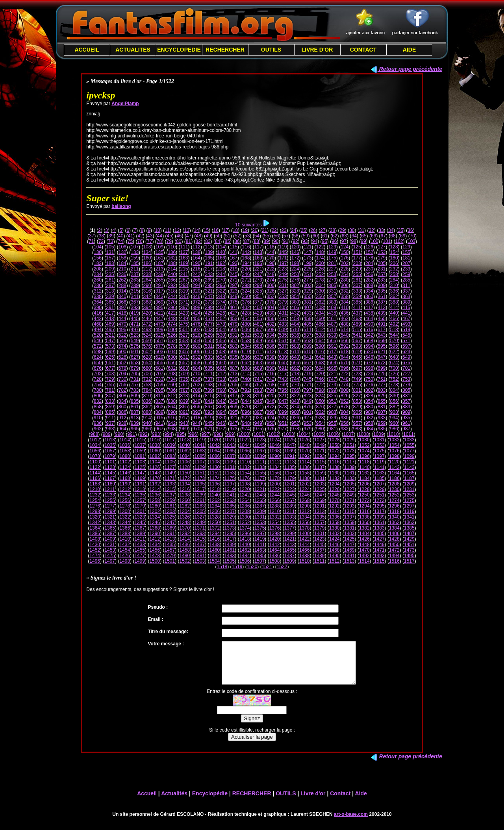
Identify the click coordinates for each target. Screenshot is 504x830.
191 (209, 263)
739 (233, 379)
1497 (110, 561)
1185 (379, 478)
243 (209, 274)
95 (324, 241)
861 (135, 407)
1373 (230, 528)
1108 (215, 462)
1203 (320, 484)
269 (209, 280)
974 (246, 429)
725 (382, 374)
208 (98, 269)
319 (184, 291)
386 (369, 302)
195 (258, 263)
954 (320, 423)
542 (369, 335)
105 (110, 247)
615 (308, 352)
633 (209, 357)
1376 (275, 528)
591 (332, 346)
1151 (200, 473)
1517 (409, 561)
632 (196, 357)
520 (98, 335)
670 (345, 363)
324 (246, 291)
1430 (95, 545)
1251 (379, 495)
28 (333, 230)
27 (323, 230)
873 (283, 407)
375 (233, 302)
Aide (361, 802)
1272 (364, 500)
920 (221, 418)
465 (382, 319)
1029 (349, 440)
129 (406, 247)
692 (295, 368)
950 (271, 423)
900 (295, 412)
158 (122, 258)
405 (283, 308)
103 (411, 241)
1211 (110, 489)
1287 (260, 506)
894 (221, 412)
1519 (237, 567)
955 (332, 423)
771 (308, 385)
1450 (394, 545)
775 (357, 385)
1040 (185, 445)
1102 (125, 462)
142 (246, 252)
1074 (364, 451)
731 (135, 379)
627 (135, 357)
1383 (379, 528)
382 (320, 302)
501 (184, 330)
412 (369, 308)
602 (147, 352)
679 (135, 368)
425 (209, 313)
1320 (95, 517)
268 (196, 280)
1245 (290, 495)
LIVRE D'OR (317, 50)
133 (135, 252)
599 (110, 352)
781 (110, 390)
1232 (95, 495)
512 (320, 330)
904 (345, 412)
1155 (260, 473)
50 (218, 236)
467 (406, 319)
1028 (334, 440)
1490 (334, 556)
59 (305, 236)
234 (98, 274)
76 (140, 241)
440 (394, 313)
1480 (185, 556)
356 (320, 296)
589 (308, 346)
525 (159, 335)
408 (320, 308)
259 (406, 274)
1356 (305, 522)
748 (345, 379)
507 (258, 330)
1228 (364, 489)
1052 (364, 445)
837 (159, 401)
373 (209, 302)
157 (110, 258)
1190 (125, 484)
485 (308, 324)
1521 (267, 567)
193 (233, 263)
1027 (320, 440)
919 (209, 418)
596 (394, 346)
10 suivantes (248, 225)
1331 (260, 517)
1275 (409, 500)
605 (184, 352)
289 (135, 285)
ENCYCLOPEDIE (179, 50)
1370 (185, 528)
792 (246, 390)
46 (179, 236)
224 (295, 269)
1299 (110, 511)
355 (308, 296)
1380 (334, 528)
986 (394, 429)
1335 (320, 517)
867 (209, 407)
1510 (305, 561)
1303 (170, 511)
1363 (409, 522)
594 (369, 346)
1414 (185, 539)
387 (382, 302)
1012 (95, 440)
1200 (275, 484)
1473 (409, 550)
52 (237, 236)
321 (209, 291)
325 (258, 291)
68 (393, 236)
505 (233, 330)
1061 (170, 451)
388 (394, 302)
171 (283, 258)
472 (147, 324)
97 (344, 241)
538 (320, 335)
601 (135, 352)
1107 (200, 462)
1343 (110, 522)
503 (209, 330)
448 (172, 319)
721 (332, 374)
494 (98, 330)
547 (110, 341)
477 (209, 324)
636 (246, 357)
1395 (230, 534)
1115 (320, 462)
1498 (125, 561)
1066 (245, 451)
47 (189, 236)
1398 (275, 534)
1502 (185, 561)
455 (258, 319)
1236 (155, 495)
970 (196, 429)
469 (110, 324)
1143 (409, 467)
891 (184, 412)
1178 (275, 478)
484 (295, 324)
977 (283, 429)
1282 (185, 506)
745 (308, 379)
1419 (260, 539)
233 (406, 269)
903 (332, 412)
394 (147, 308)
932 (369, 418)
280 (345, 280)
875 (308, 407)
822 (295, 396)
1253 (409, 495)
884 (98, 412)
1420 (275, 539)
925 (283, 418)
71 (91, 241)
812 (172, 396)
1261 (200, 500)
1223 (290, 489)
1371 (200, 528)
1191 (140, 484)
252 (320, 274)
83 (208, 241)
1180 (305, 478)
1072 (334, 451)
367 (135, 302)
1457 (170, 550)
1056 (95, 451)
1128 (185, 467)
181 (406, 258)
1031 (379, 440)
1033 (409, 440)
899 (283, 412)
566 (345, 341)
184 (122, 263)
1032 (394, 440)
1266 (275, 500)
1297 (409, 506)
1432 (125, 545)
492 (394, 324)
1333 (290, 517)
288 (122, 285)
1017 (170, 440)
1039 (170, 445)
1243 (260, 495)
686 (221, 368)
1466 (305, 550)
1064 (215, 451)
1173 (200, 478)
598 (98, 352)
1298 (95, 511)
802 (369, 390)
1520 (252, 567)
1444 (305, 545)
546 (98, 341)
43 (150, 236)
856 (394, 401)
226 (320, 269)
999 (230, 434)
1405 (379, 534)
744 (295, 379)
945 (209, 423)
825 (332, 396)
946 (221, 423)
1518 (222, 567)
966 (147, 429)
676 (98, 368)
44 (160, 236)
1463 (260, 550)
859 (110, 407)
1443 (290, 545)
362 (394, 296)
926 (295, 418)
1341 (409, 517)
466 (394, 319)
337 (406, 291)
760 (172, 385)
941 (159, 423)
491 (382, 324)
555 (209, 341)
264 (147, 280)
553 (184, 341)
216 (196, 269)
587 (283, 346)
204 (369, 263)
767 (258, 385)
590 (320, 346)
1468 (334, 550)
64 (354, 236)
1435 (170, 545)
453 (233, 319)
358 (345, 296)
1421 (290, 539)
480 (246, 324)
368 (147, 302)
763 (209, 385)
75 (130, 241)
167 (233, 258)
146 (295, 252)
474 (172, 324)
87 (247, 241)
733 (159, 379)
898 (271, 412)
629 (159, 357)
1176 (245, 478)
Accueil (147, 802)
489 (357, 324)
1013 (110, 440)
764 (221, 385)
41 (131, 236)
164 (196, 258)
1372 (215, 528)
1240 (215, 495)
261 (110, 280)
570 (394, 341)
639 (283, 357)
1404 (364, 534)
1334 (305, 517)
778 (394, 385)
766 (246, 385)
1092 (305, 456)
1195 (200, 484)
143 (258, 252)
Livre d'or (314, 802)
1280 (155, 506)
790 (221, 390)
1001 (259, 434)
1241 (230, 495)
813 (184, 396)
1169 (140, 478)
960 (394, 423)
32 (372, 230)
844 (246, 401)
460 (320, 319)
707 (159, 374)
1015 (140, 440)
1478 (155, 556)
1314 (334, 511)
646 (369, 357)
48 (199, 236)
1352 (245, 522)
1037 (140, 445)
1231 (409, 489)
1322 (125, 517)
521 (110, 335)
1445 (320, 545)
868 (221, 407)
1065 (230, 451)
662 (246, 363)
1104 (155, 462)
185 (135, 263)
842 (221, 401)
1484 (245, 556)
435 (332, 313)
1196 (215, 484)
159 (135, 258)
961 (406, 423)
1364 (95, 528)
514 (345, 330)
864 (172, 407)
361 (382, 296)
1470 (364, 550)
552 (172, 341)
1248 (334, 495)
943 (184, 423)
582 (221, 346)
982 (345, 429)
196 (271, 263)
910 (98, 418)
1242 (245, 495)
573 (110, 346)
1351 (230, 522)
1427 (379, 539)
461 (332, 319)
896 (246, 412)
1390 (155, 534)
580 (196, 346)
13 (187, 230)
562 (295, 341)
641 (308, 357)
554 (196, 341)
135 (159, 252)
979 (308, 429)
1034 (95, 445)
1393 (200, 534)
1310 (275, 511)
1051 (349, 445)
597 (406, 346)
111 (184, 247)
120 (295, 247)
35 (401, 230)
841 (209, 401)
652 (122, 363)
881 (382, 407)
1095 (349, 456)
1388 (125, 534)
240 (172, 274)
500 (172, 330)
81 (188, 241)
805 (406, 390)
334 (369, 291)
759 (159, 385)
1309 (260, 511)
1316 (364, 511)
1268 (305, 500)
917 (184, 418)
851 (332, 401)
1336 (334, 517)
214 (172, 269)
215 (184, 269)
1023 (260, 440)
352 (271, 296)
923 (258, 418)
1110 (245, 462)
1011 (409, 434)
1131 (230, 467)
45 (169, 236)
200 (320, 263)
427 (233, 313)
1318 (394, 511)
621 (382, 352)
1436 (185, 545)
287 (110, 285)
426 (221, 313)
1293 (349, 506)
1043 (230, 445)
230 (369, 269)
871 (258, 407)
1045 (260, 445)
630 (172, 357)
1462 (245, 550)
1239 (200, 495)
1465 (290, 550)
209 (110, 269)
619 (357, 352)
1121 (409, 462)
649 (406, 357)
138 (196, 252)
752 (394, 379)
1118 (364, 462)
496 (122, 330)
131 (110, 252)
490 (369, 324)
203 (357, 263)
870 (246, 407)
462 (345, 319)
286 (98, 285)
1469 (349, 550)
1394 (215, 534)
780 (98, 390)
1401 (320, 534)
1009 (379, 434)
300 (271, 285)
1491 (349, 556)
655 (159, 363)
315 (135, 291)
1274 (394, 500)
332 (345, 291)
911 (110, 418)
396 (172, 308)
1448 (364, 545)
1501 (170, 561)
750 (369, 379)
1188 (95, 484)
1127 (170, 467)
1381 (349, 528)
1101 (110, 462)
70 (412, 236)
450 (196, 319)
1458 (185, 550)
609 (233, 352)
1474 (95, 556)
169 (258, 258)
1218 (215, 489)
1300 (125, 511)
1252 (394, 495)
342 (147, 296)
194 (246, 263)
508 (271, 330)
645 (357, 357)
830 (394, 396)
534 (271, 335)
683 (184, 368)
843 (233, 401)
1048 (305, 445)
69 (403, 236)
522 (122, 335)
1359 (349, 522)
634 (221, 357)
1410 (125, 539)
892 (196, 412)
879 (357, 407)
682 (172, 368)
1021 (230, 440)
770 (295, 385)
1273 (379, 500)
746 (320, 379)
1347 (170, 522)
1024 (275, 440)
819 (258, 396)
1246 (305, 495)
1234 (125, 495)
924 (271, 418)
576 (147, 346)
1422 (305, 539)
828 (369, 396)
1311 (290, 511)
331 (332, 291)
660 (221, 363)
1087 (230, 456)
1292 (334, 506)
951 (283, 423)
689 (258, 368)
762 (196, 385)
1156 (275, 473)
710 (196, 374)
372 (196, 302)
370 (172, 302)
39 (111, 236)
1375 (260, 528)
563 (308, 341)
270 (221, 280)
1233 (110, 495)
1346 (155, 522)
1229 (379, 489)
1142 (394, 467)
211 (135, 269)
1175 (230, 478)
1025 (290, 440)
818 (246, 396)
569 (382, 341)
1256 (125, 500)
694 (320, 368)
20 (255, 230)
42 (140, 236)
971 (209, 429)
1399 (290, 534)
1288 (275, 506)
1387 (110, 534)
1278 (125, 506)
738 (221, 379)
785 (159, 390)
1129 (200, 467)
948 (246, 423)
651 (110, 363)
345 (184, 296)
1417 (230, 539)
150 (345, 252)
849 (308, 401)
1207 (379, 484)
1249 (349, 495)
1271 (349, 500)
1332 (275, 517)
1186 (394, 478)
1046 (275, 445)
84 (218, 241)
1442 (275, 545)
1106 (185, 462)
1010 (394, 434)
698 (369, 368)
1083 (170, 456)
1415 (200, 539)
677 (110, 368)
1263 (230, 500)
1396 (245, 534)
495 (110, 330)
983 (357, 429)
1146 (125, 473)
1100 (95, 462)
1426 (364, 539)
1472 (394, 550)
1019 (200, 440)
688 (246, 368)
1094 (334, 456)
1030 (364, 440)
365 (110, 302)
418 (122, 313)
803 (382, 390)
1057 (110, 451)
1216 (185, 489)
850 (320, 401)
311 (406, 285)
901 (308, 412)
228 (345, 269)
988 (94, 434)
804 (394, 390)
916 (172, 418)
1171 (170, 478)
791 (233, 390)
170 (271, 258)
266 (172, 280)
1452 (95, 550)
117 (258, 247)
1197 (230, 484)
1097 (379, 456)
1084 (185, 456)
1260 (185, 500)
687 (233, 368)
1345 (140, 522)
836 (147, 401)
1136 (305, 467)
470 (122, 324)
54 (257, 236)
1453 (110, 550)
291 (159, 285)
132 (122, 252)
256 (369, 274)
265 (159, 280)
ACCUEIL (87, 50)
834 (122, 401)
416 (98, 313)
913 (135, 418)
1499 (140, 561)
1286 (245, 506)
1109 (230, 462)
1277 (110, 506)
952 (295, 423)
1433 (140, 545)
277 (308, 280)
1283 (200, 506)
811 (159, 396)
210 (122, 269)
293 (184, 285)
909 (406, 412)
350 (246, 296)
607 (209, 352)
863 (159, 407)
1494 (394, 556)
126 (369, 247)
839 (184, 401)
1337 (349, 517)
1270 (334, 500)
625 (110, 357)
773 (332, 385)
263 (135, 280)
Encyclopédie (210, 802)
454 (246, 319)
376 (246, 302)
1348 (185, 522)
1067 (260, 451)
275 (283, 280)
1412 (155, 539)
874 (295, 407)
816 (221, 396)
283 (382, 280)
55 (266, 236)
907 (382, 412)
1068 (275, 451)
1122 (95, 467)
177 (357, 258)
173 (308, 258)
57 (286, 236)
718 (295, 374)
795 (283, 390)
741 (258, 379)
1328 (215, 517)
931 (357, 418)
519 (406, 330)
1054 (394, 445)
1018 (185, 440)
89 (266, 241)
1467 (320, 550)
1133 (260, 467)
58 (296, 236)
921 (233, 418)
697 (357, 368)
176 (345, 258)
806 (98, 396)
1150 (185, 473)
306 (345, 285)
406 (295, 308)
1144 (95, 473)
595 (382, 346)
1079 (110, 456)
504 (221, 330)
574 (122, 346)
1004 (304, 434)
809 (135, 396)
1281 (170, 506)
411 (357, 308)
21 (264, 230)
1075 (379, 451)
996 (193, 434)
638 (271, 357)
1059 (140, 451)
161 (159, 258)
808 (122, 396)
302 (295, 285)
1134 (275, 467)
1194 (185, 484)
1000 (244, 434)
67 (383, 236)
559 (258, 341)
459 (308, 319)
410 (345, 308)
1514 (364, 561)
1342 (95, 522)
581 (209, 346)
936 (98, 423)
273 (258, 280)
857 (406, 401)
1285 (230, 506)
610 (246, 352)
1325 (170, 517)
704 (122, 374)
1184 (364, 478)
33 (381, 230)
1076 (394, 451)
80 (179, 241)
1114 (305, 462)
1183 (349, 478)
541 (357, 335)
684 (196, 368)
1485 (260, 556)
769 (283, 385)
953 (308, 423)
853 (357, 401)
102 (399, 241)
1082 (155, 456)
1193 (170, 484)
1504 (215, 561)
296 (221, 285)
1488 (305, 556)
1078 (95, 456)
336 (394, 291)
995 (181, 434)
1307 (230, 511)
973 (233, 429)
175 (332, 258)
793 (258, 390)
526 (172, 335)
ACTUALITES (133, 50)
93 (305, 241)
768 (271, 385)
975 (258, 429)
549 (135, 341)
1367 (140, 528)
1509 (290, 561)
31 (362, 230)
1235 (140, 495)
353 (283, 296)
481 (258, 324)
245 (233, 274)
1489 (320, 556)
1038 (155, 445)
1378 (305, 528)
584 (246, 346)
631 (184, 357)
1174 (215, 478)
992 (144, 434)
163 (184, 258)
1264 (245, 500)
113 (209, 247)
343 (159, 296)
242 (196, 274)
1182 (334, 478)
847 (283, 401)
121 (308, 247)
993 (156, 434)
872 (271, 407)
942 (172, 423)
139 (209, 252)
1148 (155, 473)
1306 (215, 511)
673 (382, 363)
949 (258, 423)
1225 (320, 489)
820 (271, 396)
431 (283, 313)
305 (332, 285)
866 (196, 407)
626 (122, 357)
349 (233, 296)
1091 (290, 456)
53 (247, 236)
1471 (379, 550)
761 (184, 385)
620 (369, 352)
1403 (349, 534)
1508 (275, 561)
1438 (215, 545)
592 (345, 346)
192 (221, 263)
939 (135, 423)
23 (284, 230)
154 (394, 252)
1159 (320, 473)
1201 (290, 484)
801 (357, 390)
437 (357, 313)
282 (369, 280)
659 (209, 363)
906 (369, 412)
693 (308, 368)
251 (308, 274)
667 (308, 363)
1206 (364, 484)
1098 (394, 456)
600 (122, 352)
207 (406, 263)
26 (313, 230)
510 (295, 330)
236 (122, 274)
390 (98, 308)
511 (308, 330)
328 (295, 291)
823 (308, 396)
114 (221, 247)
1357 (320, 522)
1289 (290, 506)
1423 (320, 539)
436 (345, 313)
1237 (170, 495)
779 (406, 385)
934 (394, 418)
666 (295, 363)
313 (110, 291)
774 (345, 385)
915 (159, 418)
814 (196, 396)
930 (345, 418)
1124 (125, 467)
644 (345, 357)
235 (110, 274)
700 (394, 368)
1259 (170, 500)
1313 (320, 511)
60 (315, 236)
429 (258, 313)
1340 (394, 517)
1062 (185, 451)
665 (283, 363)
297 (233, 285)
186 (147, 263)
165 (209, 258)
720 (320, 374)
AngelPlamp (125, 104)
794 (271, 390)
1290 (305, 506)
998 (218, 434)
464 (369, 319)
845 (258, 401)
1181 (320, 478)
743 (283, 379)
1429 (409, 539)
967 (159, 429)
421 (159, 313)
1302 (155, 511)
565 (332, 341)
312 (98, 291)
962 (98, 429)
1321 (110, 517)
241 (184, 274)
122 (320, 247)
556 (221, 341)
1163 (379, 473)
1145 (110, 473)
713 (233, 374)
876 (320, 407)
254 (345, 274)
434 (320, 313)
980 (320, 429)
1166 (95, 478)
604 (172, 352)
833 (110, 401)
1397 (260, 534)
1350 (215, 522)
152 (369, 252)
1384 (394, 528)
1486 (275, 556)
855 (382, 401)
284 (394, 280)
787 (184, 390)
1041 (200, 445)
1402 (334, 534)
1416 (215, 539)
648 (394, 357)
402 (246, 308)
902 (320, 412)
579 (184, 346)
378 (271, 302)
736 (196, 379)
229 (357, 269)
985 (382, 429)
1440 (245, 545)
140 (221, 252)
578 (172, 346)
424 (196, 313)
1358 (334, 522)
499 (159, 330)
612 (271, 352)
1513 (349, 561)
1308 (245, 511)
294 (196, 285)
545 (406, 335)
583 (233, 346)
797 (308, 390)
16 (216, 230)
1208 (394, 484)
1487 (290, 556)
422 (172, 313)
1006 (334, 434)
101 (387, 241)
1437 (200, 545)
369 (159, 302)
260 (98, 280)
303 (308, 285)
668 (320, 363)
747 (332, 379)
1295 (379, 506)
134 (147, 252)
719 (308, 374)
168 (246, 258)
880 (369, 407)
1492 (364, 556)
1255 (110, 500)
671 (357, 363)
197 (283, 263)
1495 (409, 556)
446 (147, 319)
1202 (305, 484)
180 (394, 258)
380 (295, 302)
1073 (349, 451)
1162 (364, 473)
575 (135, 346)
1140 (364, 467)
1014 (125, 440)
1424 (334, 539)
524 (147, 335)
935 (406, 418)
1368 (155, 528)
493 (406, 324)
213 (159, 269)
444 (122, 319)
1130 (215, 467)
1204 (334, 484)
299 (258, 285)
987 (406, 429)
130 (98, 252)
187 (159, 263)
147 (308, 252)
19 (245, 230)
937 (110, 423)
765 (233, 385)
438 (369, 313)
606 (196, 352)
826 (345, 396)
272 (246, 280)
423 (184, 313)
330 (320, 291)
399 (209, 308)
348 (221, 296)
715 (258, 374)
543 (382, 335)
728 (98, 379)
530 (221, 335)
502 (196, 330)
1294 (364, 506)
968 (172, 429)
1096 (364, 456)
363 (406, 296)
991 (131, 434)
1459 (200, 550)
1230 (394, 489)
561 (283, 341)
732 (147, 379)
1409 (110, 539)
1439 (230, 545)
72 (101, 241)
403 (258, 308)
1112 (275, 462)
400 (221, 308)
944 (196, 423)
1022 (245, 440)
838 (172, 401)
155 (406, 252)
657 (184, 363)
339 (110, 296)
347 (209, 296)
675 (406, 363)
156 (98, 258)
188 (172, 263)
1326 (185, 517)
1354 (275, 522)
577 (159, 346)
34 (391, 230)
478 (221, 324)
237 (135, 274)
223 (283, 269)
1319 (409, 511)
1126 (155, 467)
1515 (379, 561)
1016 (155, 440)
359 (357, 296)
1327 (200, 517)
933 (382, 418)
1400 (305, 534)
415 (406, 308)
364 (98, 302)
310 (394, 285)
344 (172, 296)
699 (382, 368)
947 (233, 423)
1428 (394, 539)
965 (135, 429)
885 (110, 412)
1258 (155, 500)
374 (221, 302)
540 (345, 335)
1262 (215, 500)
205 (382, 263)
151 (357, 252)
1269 (320, 500)
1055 (409, 445)
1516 (394, 561)
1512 (334, 561)
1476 (125, 556)
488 (345, 324)
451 (209, 319)
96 (334, 241)
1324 (155, 517)
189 (184, 263)
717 (283, 374)
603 (159, 352)
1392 (185, 534)
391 (110, 308)
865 (184, 407)
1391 (170, 534)
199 (308, 263)
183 (110, 263)
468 (98, 324)
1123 (110, 467)
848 (295, 401)
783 (135, 390)
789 (209, 390)
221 (258, 269)
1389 (140, 534)
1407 (409, 534)
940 (147, 423)
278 (320, 280)
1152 (215, 473)
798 (320, 390)
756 (122, 385)
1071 (320, 451)
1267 (290, 500)
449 (184, 319)
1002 (274, 434)
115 (233, 247)
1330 (245, 517)
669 (332, 363)
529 (209, 335)
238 (147, 274)
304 (320, 285)
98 (354, 241)
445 (135, 319)
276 (295, 280)
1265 (260, 500)
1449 (379, 545)
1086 (215, 456)
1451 (409, 545)
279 (332, 280)
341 (135, 296)
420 (147, 313)
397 (184, 308)
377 (258, 302)
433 (308, 313)
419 (135, 313)
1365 (110, 528)
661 (233, 363)
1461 (230, 550)
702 (98, 374)
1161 (349, 473)
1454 (125, 550)
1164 (394, 473)
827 (357, 396)
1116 (334, 462)
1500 (155, 561)
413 (382, 308)
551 (159, 341)
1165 (409, 473)
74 (120, 241)
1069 (290, 451)
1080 (125, 456)
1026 (305, 440)
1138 (334, 467)
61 (325, 236)
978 (295, 429)
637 (258, 357)
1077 (409, 451)
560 (271, 341)
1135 (290, 467)
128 (394, 247)
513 (332, 330)
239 (159, 274)
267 (184, 280)
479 (233, 324)
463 (357, 319)
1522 (282, 567)
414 (394, 308)
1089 (260, 456)
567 (357, 341)
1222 (275, 489)
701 (406, 368)
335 (382, 291)
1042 (215, 445)
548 (122, 341)
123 (332, 247)
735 (184, 379)
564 (320, 341)
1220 (245, 489)
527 (184, 335)
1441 (260, 545)
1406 (394, 534)
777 (382, 385)
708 (172, 374)
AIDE (409, 50)
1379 (320, 528)
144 (271, 252)
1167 (110, 478)
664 (271, 363)
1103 (140, 462)
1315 (349, 511)
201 (332, 263)
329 (308, 291)
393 (135, 308)
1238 (185, 495)
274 (271, 280)
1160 (334, 473)
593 (357, 346)
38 (101, 236)
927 (308, 418)
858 (98, 407)
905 (357, 412)
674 (394, 363)
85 (227, 241)
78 (159, 241)
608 (221, 352)
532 (246, 335)
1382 (364, 528)
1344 (125, 522)
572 (98, 346)
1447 (349, 545)
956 (345, 423)
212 (147, 269)
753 (406, 379)
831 (406, 396)
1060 (155, 451)
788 (196, 390)
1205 (349, 484)
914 (147, 418)
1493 (379, 556)
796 (295, 390)
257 (382, 274)
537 (308, 335)
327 (283, 291)
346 (196, 296)
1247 (320, 495)
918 (196, 418)
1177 (260, 478)
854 (369, 401)
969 (184, 429)
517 (382, 330)
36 (410, 230)
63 (344, 236)
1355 (290, 522)
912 (122, 418)
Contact (340, 802)
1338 (364, 517)
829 (382, 396)
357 (332, 296)
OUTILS (271, 50)
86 (237, 241)
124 (345, 247)
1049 (320, 445)
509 (283, 330)
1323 (140, 517)
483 (283, 324)
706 (147, 374)
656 (172, 363)
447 (159, 319)
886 (122, 412)
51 (228, 236)
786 (172, 390)
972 (221, 429)
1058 (125, 451)
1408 (95, 539)
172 (295, 258)
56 (276, 236)
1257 (140, 500)
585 (258, 346)
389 (406, 302)
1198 (245, 484)
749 (357, 379)
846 (271, 401)
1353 (260, 522)
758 (147, 385)
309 (382, 285)
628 (147, 357)
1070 (305, 451)
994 (168, 434)
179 (382, 258)
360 (369, 296)
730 (122, 379)
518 (394, 330)
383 (332, 302)
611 (258, 352)
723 (357, 374)
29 (342, 230)
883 (406, 407)
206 (394, 263)
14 (196, 230)
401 (233, 308)
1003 (289, 434)
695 (332, 368)
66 (373, 236)
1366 (125, 528)
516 (369, 330)
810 (147, 396)
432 (295, 313)
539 (332, 335)
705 (135, 374)
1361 (379, 522)
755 (110, 385)
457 (283, 319)
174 (320, 258)
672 (369, 363)
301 (283, 285)
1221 (260, 489)
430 (271, 313)
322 (221, 291)
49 (208, 236)
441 (406, 313)
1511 (320, 561)
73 (110, 241)
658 (196, 363)
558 (246, 341)
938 (122, 423)
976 (271, 429)
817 (233, 396)
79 (169, 241)
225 (308, 269)
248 (271, 274)
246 (246, 274)
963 (110, 429)
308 (369, 285)
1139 (349, 467)
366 (122, 302)
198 (295, 263)
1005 (319, 434)
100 (374, 241)
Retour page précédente (406, 69)
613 (283, 352)
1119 (379, 462)
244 (221, 274)
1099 (409, 456)
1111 (260, 462)
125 (357, 247)
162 (172, 258)
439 (382, 313)
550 (147, 341)
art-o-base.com (351, 823)
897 (258, 412)
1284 (215, 506)
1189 (110, 484)
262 (122, 280)
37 (92, 236)
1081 (140, 456)
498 (147, 330)
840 (196, 401)
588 (295, 346)
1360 (364, 522)
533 (258, 335)
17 (225, 230)
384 (345, 302)
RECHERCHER (225, 50)
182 (98, 263)
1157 (290, 473)
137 (184, 252)
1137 (320, 467)
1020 (215, 440)
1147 (140, 473)
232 (394, 269)
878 (345, 407)
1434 (155, 545)
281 (357, 280)
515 (357, 330)
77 (149, 241)
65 (364, 236)
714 (246, 374)
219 (233, 269)
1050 (334, 445)
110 (172, 247)
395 (159, 308)
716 (271, 374)
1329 (230, 517)
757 (135, 385)
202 (345, 263)
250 (295, 274)
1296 (394, 506)
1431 (110, 545)
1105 (170, 462)
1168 (125, 478)
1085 (200, 456)
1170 (155, 478)
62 (334, 236)
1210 (95, 489)
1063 (200, 451)
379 (283, 302)
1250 (364, 495)
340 (122, 296)
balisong (121, 206)
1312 (305, 511)
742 (271, 379)
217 (209, 269)
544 (394, 335)
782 (122, 390)
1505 (230, 561)
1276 (95, 506)
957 (357, 423)
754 (98, 385)
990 (119, 434)
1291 (320, 506)
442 (98, 319)
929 (332, 418)
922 (246, 418)
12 (177, 230)
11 (167, 230)
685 (209, 368)
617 (332, 352)
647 (382, 357)
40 (121, 236)
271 (233, 280)
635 (233, 357)
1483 (230, 556)
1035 (110, 445)
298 (246, 285)
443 (110, 319)
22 (274, 230)
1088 (245, 456)
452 (221, 319)
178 (369, 258)
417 (110, 313)
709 (184, 374)
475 (184, 324)
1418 (245, 539)
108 (147, 247)
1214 (155, 489)
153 (382, 252)
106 (122, 247)
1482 (215, 556)
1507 (260, 561)
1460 (215, 550)
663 (258, 363)
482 (271, 324)
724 (369, 374)
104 (98, 247)
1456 (155, 550)
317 (159, 291)
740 (246, 379)
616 (320, 352)
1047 (290, 445)
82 (198, 241)
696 (345, 368)
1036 (125, 445)
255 (357, 274)
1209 (409, 484)
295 (209, 285)
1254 (95, 500)
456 (271, 319)
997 (206, 434)
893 (209, 412)
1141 (379, 467)
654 (147, 363)
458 (295, 319)
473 (159, 324)
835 (135, 401)
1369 (170, 528)
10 (157, 230)
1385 (409, 528)
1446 (334, 545)
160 (147, 258)
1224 (305, 489)
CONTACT (363, 50)
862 (147, 407)
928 (320, 418)
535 (283, 335)
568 (369, 341)
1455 (140, 550)
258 (394, 274)
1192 (155, 484)
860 (122, 407)
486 (320, 324)
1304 (185, 511)
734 (172, 379)
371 (184, 302)
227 (332, 269)
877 (332, 407)
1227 (349, 489)
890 (172, 412)
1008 (364, 434)
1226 (334, 489)
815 (209, 396)
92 (295, 241)
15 (206, 230)
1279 (140, 506)
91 (286, 241)
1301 (140, 511)
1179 (290, 478)
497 (135, 330)
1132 (245, 467)
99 (363, 241)
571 (406, 341)
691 (283, 368)
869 (233, 407)
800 (345, 390)
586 (271, 346)
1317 (379, 511)
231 (382, 269)
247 (258, 274)
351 (258, 296)
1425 (349, 539)
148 (320, 252)
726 (394, 374)
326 (271, 291)
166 (221, 258)
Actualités (174, 802)
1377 (290, 528)
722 (345, 374)
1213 (140, 489)
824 (320, 396)
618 (345, 352)
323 (233, 291)
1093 (320, 456)
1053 (379, 445)
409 (332, 308)
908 (394, 412)
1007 (349, 434)
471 (135, 324)
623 (406, 352)
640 (295, 357)
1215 (170, 489)
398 (196, 308)
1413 (170, 539)
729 (110, 379)
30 (352, 230)
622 (394, 352)
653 (135, 363)
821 (283, 396)
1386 (95, 534)
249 (283, 274)
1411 (140, 539)
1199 (260, 484)
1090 (275, 456)
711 (209, 374)
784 (147, 390)
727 (406, 374)
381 (308, 302)
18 (235, 230)
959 (382, 423)
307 (357, 285)
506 (246, 330)
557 (233, 341)
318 (172, 291)
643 (332, 357)
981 (332, 429)
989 (107, 434)
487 (332, 324)
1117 (349, 462)
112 (196, 247)
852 (345, 401)
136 (172, 252)
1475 (110, 556)
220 (246, 269)
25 (303, 230)
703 (110, 374)
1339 (379, 517)
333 (357, 291)
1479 (170, 556)
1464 (275, 550)
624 (98, 357)
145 (283, 252)
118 (271, 247)
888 (147, 412)
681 (159, 368)
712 (221, 374)
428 (246, 313)
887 (135, 412)
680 (147, 368)
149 (332, 252)
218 (221, 269)
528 (196, 335)
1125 (140, 467)
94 (315, 241)
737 (209, 379)
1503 (200, 561)
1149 (170, 473)
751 (382, 379)
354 (295, 296)
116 (246, 247)
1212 (125, 489)
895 (233, 412)
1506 (245, 561)
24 (294, 230)
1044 (245, 445)
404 (271, 308)
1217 (200, 489)
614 (295, 352)
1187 (409, 478)
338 (98, 296)
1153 (230, 473)
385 (357, 302)
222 (271, 269)
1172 (185, 478)
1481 (200, 556)
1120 (394, 462)
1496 (95, 561)
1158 (305, 473)
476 (196, 324)
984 (369, 429)
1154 (245, 473)
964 (122, 429)
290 (147, 285)
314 (122, 291)
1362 (394, 522)
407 (308, 308)
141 (233, 252)
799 (332, 390)
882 (394, 407)
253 (332, 274)
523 (135, 335)
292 (172, 285)
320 (196, 291)
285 (406, 280)
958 (369, 423)
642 (320, 357)
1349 (200, 522)
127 (382, 247)
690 (271, 368)
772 (320, 385)
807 (110, 396)
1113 (290, 462)
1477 (140, 556)
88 (257, 241)
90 (276, 241)
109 (159, 247)
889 (159, 412)
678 (122, 368)
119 (283, 247)
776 (369, 385)
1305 (200, 511)
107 (135, 247)
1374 (245, 528)
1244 (275, 495)
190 (196, 263)
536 (295, 335)
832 (98, 401)
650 (98, 363)
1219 (230, 489)
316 (147, 291)
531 (233, 335)
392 (122, 308)
